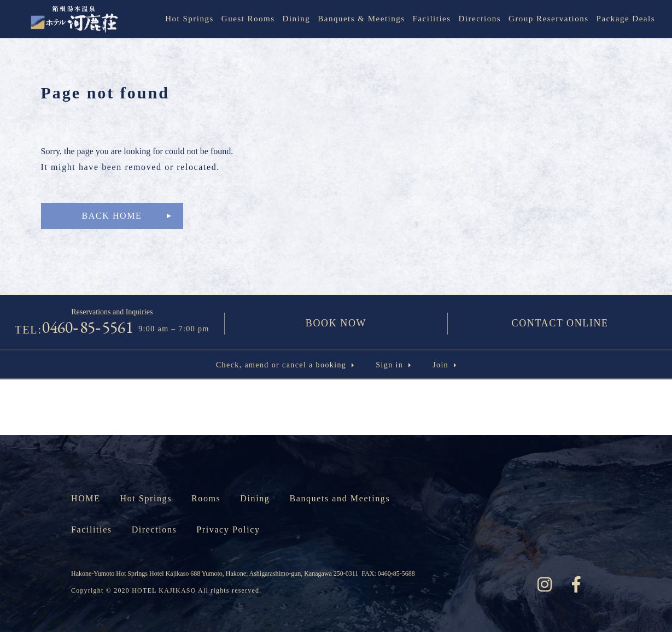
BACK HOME (112, 216)
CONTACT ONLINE (560, 323)
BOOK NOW (336, 323)
